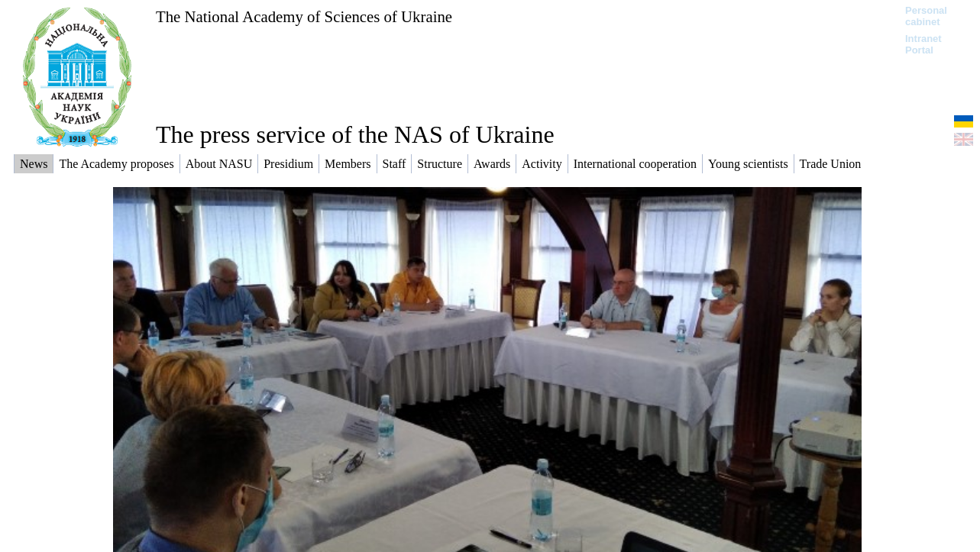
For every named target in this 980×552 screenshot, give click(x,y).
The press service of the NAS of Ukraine (355, 134)
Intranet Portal (923, 44)
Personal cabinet (926, 16)
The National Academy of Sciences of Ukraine (304, 16)
